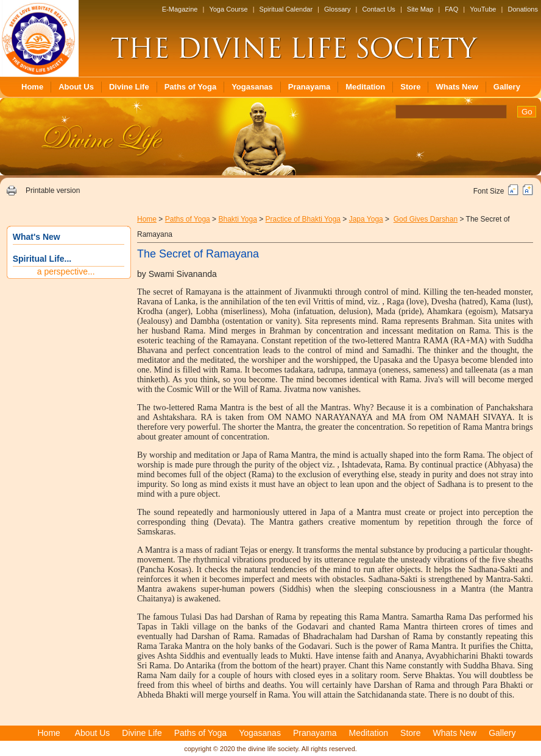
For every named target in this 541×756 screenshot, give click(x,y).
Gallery (507, 87)
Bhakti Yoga (237, 219)
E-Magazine (180, 9)
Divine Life (129, 87)
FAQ (451, 9)
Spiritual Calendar (286, 9)
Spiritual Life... (42, 259)
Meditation (365, 87)
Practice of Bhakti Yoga (303, 219)
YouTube (483, 9)
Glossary (337, 9)
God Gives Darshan (426, 219)
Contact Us (378, 9)
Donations (523, 9)
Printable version (53, 191)
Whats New (457, 87)
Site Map (420, 9)
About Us (76, 87)
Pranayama (309, 87)
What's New (37, 237)
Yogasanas (252, 87)
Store (410, 87)
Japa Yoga (366, 219)
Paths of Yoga (190, 87)
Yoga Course (228, 9)
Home (32, 87)
